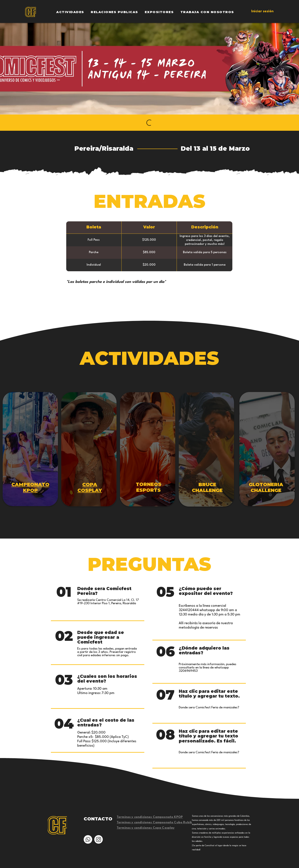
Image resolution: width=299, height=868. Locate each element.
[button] (70, 12)
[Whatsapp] (88, 839)
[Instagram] (99, 839)
